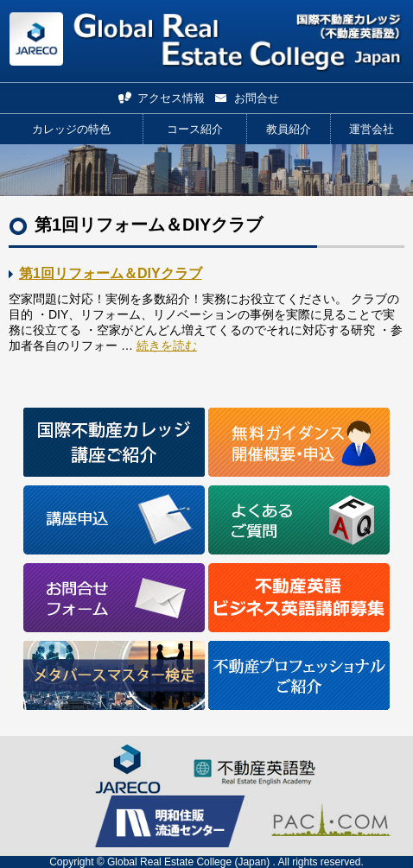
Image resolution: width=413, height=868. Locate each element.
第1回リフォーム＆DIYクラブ (111, 273)
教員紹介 (289, 129)
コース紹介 (195, 129)
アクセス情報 (171, 98)
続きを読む (167, 345)
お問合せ (257, 98)
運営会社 (372, 129)
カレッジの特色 (71, 129)
